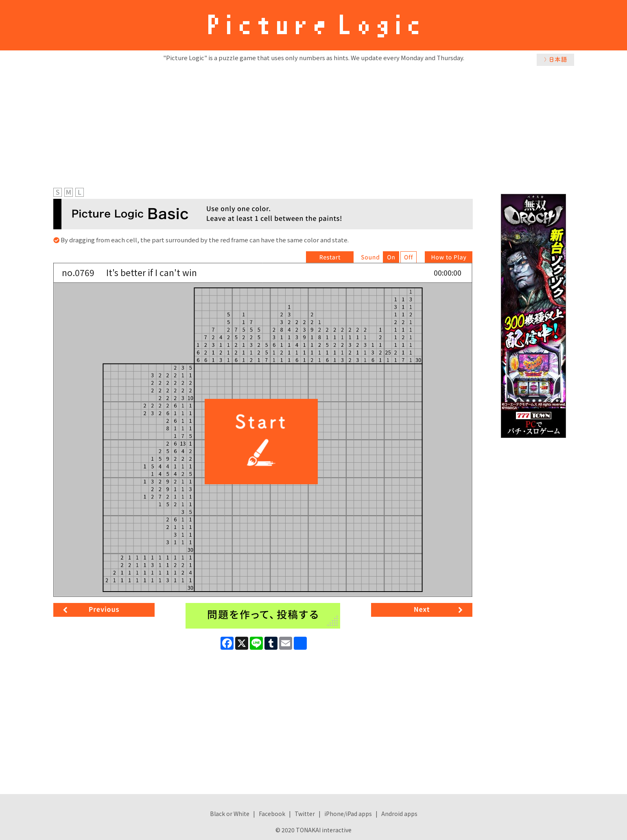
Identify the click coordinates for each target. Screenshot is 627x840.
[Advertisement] (314, 125)
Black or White (230, 814)
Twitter (305, 814)
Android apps (399, 814)
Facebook (272, 814)
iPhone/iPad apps (348, 814)
